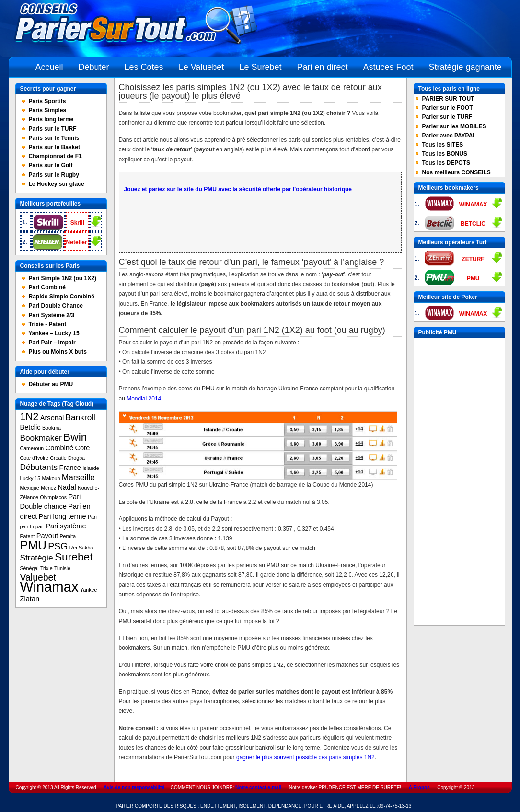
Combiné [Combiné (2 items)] (59, 448)
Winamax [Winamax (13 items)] (49, 587)
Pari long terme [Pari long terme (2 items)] (63, 516)
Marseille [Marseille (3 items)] (78, 477)
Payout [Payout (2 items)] (47, 536)
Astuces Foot (388, 67)
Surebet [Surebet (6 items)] (74, 557)
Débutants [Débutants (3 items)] (39, 467)
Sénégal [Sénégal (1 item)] (29, 568)
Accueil (49, 67)
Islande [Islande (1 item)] (91, 468)
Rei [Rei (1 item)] (73, 548)
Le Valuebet (202, 67)
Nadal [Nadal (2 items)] (67, 487)
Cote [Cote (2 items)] (82, 448)
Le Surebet (260, 67)
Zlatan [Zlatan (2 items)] (30, 599)
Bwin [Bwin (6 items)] (75, 437)
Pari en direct (322, 67)
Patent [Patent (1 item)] (28, 536)
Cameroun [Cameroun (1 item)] (32, 448)
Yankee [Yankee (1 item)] (88, 590)
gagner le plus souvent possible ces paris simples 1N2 (306, 757)
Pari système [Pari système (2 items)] (66, 526)
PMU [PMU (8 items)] (33, 545)
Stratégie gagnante (465, 67)
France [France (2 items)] (70, 468)
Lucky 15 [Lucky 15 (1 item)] (30, 478)
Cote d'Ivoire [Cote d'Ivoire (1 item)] (35, 458)
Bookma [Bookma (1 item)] (52, 428)
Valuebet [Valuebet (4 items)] (38, 577)
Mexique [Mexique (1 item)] (30, 488)
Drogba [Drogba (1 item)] (76, 458)
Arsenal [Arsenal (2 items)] (52, 418)
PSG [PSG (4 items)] (58, 546)
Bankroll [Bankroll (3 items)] (81, 417)
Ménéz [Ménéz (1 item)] (48, 488)
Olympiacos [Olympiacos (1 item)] (53, 497)
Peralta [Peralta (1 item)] (68, 536)
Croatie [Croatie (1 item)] (58, 458)
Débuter (94, 67)
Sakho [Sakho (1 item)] (86, 548)
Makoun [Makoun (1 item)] (51, 478)
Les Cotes (144, 67)
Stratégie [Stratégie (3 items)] (37, 558)
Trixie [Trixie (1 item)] (46, 568)
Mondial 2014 (144, 399)
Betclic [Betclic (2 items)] (30, 427)
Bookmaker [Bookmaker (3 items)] (41, 438)
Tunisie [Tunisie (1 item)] (62, 568)
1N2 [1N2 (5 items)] (29, 417)
